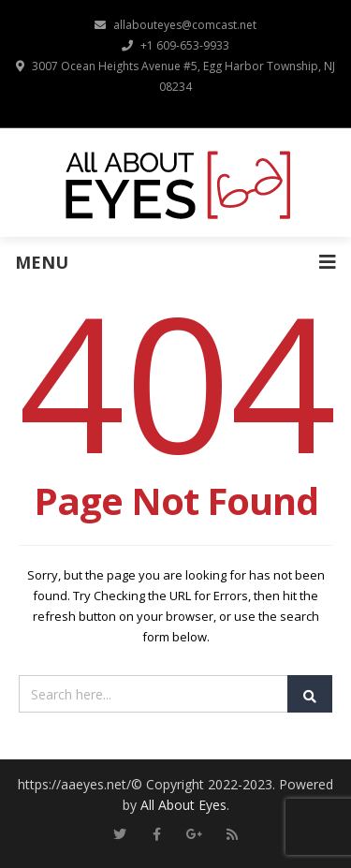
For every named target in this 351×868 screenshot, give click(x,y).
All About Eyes (183, 805)
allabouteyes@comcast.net (175, 25)
